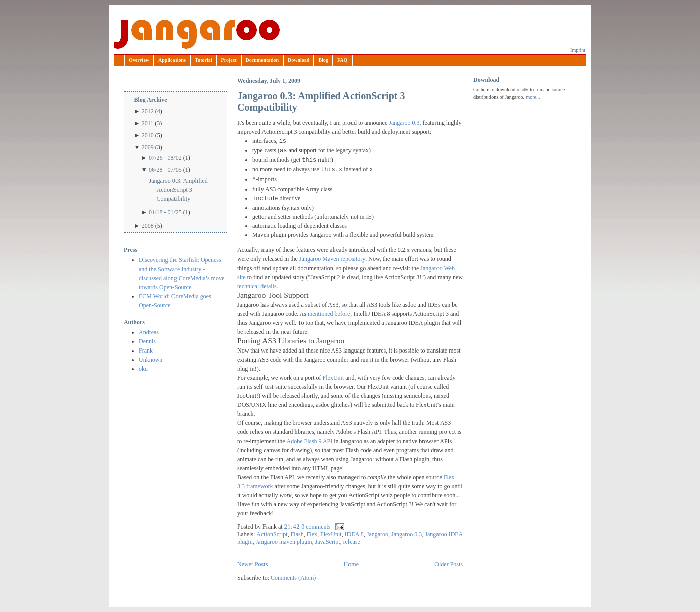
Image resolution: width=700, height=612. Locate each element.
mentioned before (329, 314)
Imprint (578, 50)
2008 (148, 226)
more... (533, 97)
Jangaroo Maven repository (332, 259)
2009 (148, 147)
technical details (257, 286)
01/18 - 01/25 (165, 212)
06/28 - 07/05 (165, 170)
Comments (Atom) (293, 578)
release (352, 542)
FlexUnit (334, 378)
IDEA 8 (354, 534)
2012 (148, 111)
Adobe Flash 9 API (310, 441)
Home (351, 564)
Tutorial (203, 60)
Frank (146, 351)
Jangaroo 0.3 (404, 123)
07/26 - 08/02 (165, 158)
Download (298, 60)
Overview (139, 60)
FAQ (342, 60)
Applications (172, 60)
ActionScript (272, 534)
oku (143, 369)
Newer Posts (252, 564)
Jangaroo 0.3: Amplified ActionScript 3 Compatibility (178, 190)
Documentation (262, 60)
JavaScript (328, 542)
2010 (148, 135)
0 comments (316, 527)
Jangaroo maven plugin (284, 542)
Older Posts (449, 564)
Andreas (149, 332)
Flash (297, 534)
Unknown (151, 360)
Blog (323, 60)
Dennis (147, 341)
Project (229, 60)
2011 (148, 123)
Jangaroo (197, 34)
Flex (312, 534)
